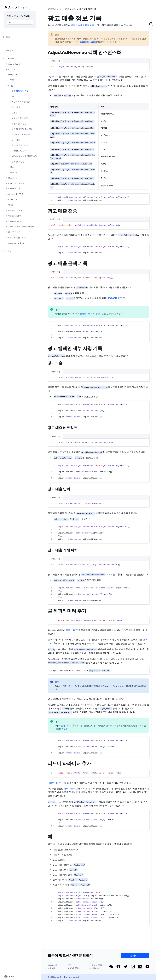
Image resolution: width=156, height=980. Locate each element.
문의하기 (135, 956)
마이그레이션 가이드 (17, 238)
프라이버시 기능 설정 (21, 134)
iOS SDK (12, 69)
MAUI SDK (13, 200)
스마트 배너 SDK (15, 210)
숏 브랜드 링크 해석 (20, 151)
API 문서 (9, 51)
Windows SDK (15, 216)
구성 (12, 80)
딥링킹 (14, 113)
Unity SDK (13, 75)
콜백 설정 (16, 107)
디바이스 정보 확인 (20, 118)
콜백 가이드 (67, 726)
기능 (12, 86)
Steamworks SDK (16, 221)
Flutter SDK (13, 178)
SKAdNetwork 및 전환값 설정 (24, 156)
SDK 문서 (10, 58)
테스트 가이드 (14, 232)
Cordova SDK (14, 189)
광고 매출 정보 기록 (20, 91)
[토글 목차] (151, 24)
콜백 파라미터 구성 (20, 145)
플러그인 (14, 172)
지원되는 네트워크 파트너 (85, 25)
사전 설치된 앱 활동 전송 (22, 129)
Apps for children (16, 243)
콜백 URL (72, 630)
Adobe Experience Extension (21, 227)
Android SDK (14, 64)
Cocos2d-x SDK (15, 194)
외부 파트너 (71, 789)
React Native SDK (16, 183)
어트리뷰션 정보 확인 (21, 102)
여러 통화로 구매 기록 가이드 (90, 314)
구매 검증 (16, 140)
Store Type (8, 251)
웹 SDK (11, 205)
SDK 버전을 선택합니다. (19, 16)
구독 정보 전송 (18, 162)
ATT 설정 (16, 96)
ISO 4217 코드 (117, 298)
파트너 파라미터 (57, 783)
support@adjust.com (89, 42)
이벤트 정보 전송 (19, 124)
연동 (12, 167)
